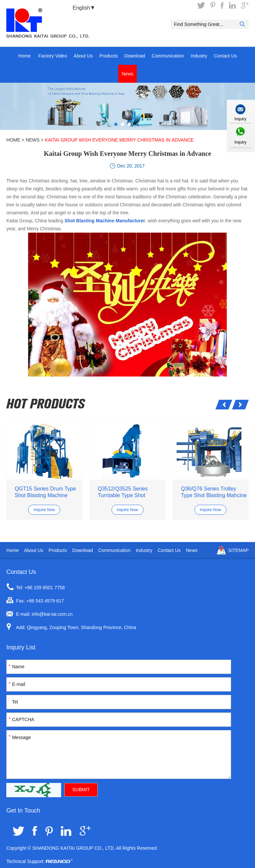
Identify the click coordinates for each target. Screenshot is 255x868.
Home (24, 56)
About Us (83, 56)
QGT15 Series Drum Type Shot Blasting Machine (45, 492)
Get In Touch (23, 811)
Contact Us (225, 56)
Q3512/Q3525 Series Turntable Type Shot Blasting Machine (123, 492)
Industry (199, 56)
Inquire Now (44, 510)
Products (108, 56)
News (127, 74)
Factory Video (53, 56)
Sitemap (238, 550)
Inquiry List (21, 647)
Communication (168, 56)
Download (135, 56)
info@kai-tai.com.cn (52, 614)
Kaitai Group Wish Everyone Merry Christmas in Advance (119, 140)
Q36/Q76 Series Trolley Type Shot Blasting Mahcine (214, 492)
